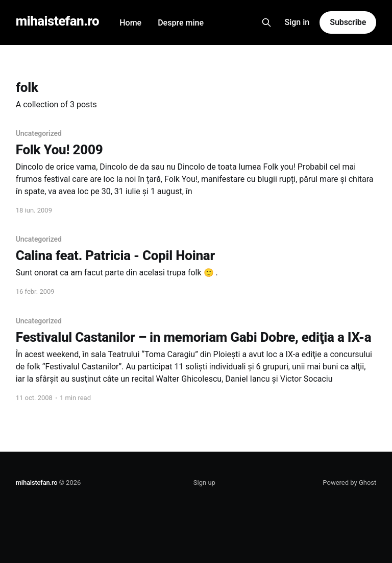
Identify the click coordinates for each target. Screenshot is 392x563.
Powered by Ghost (349, 483)
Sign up (204, 483)
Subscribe (348, 22)
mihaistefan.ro (58, 21)
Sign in (297, 22)
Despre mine (181, 23)
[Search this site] (266, 22)
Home (130, 23)
